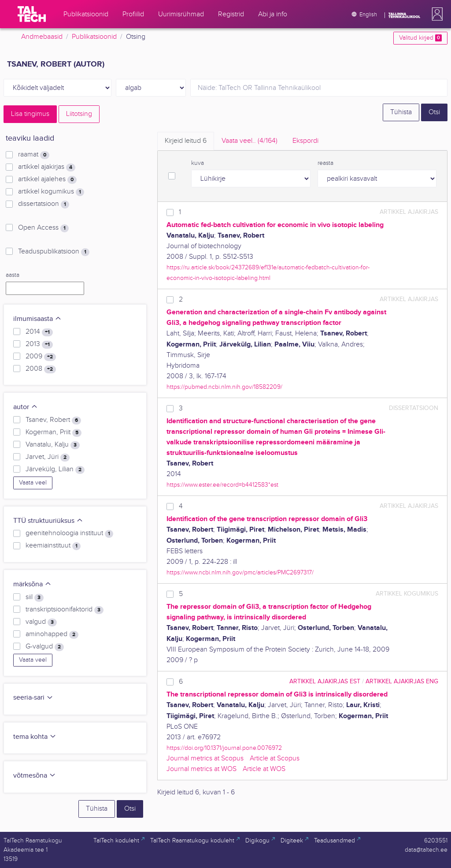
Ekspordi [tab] (305, 141)
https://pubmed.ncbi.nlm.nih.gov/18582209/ (224, 387)
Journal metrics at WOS (201, 769)
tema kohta (35, 737)
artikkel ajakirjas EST (325, 681)
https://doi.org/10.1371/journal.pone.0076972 (224, 748)
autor (26, 407)
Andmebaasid (42, 37)
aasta (13, 275)
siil (35, 597)
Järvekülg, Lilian (55, 469)
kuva (198, 163)
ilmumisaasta (37, 319)
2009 (41, 357)
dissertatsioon (44, 204)
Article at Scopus (275, 758)
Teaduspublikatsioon (54, 252)
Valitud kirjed (420, 38)
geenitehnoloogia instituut (69, 533)
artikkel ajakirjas (47, 167)
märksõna (32, 584)
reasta (325, 163)
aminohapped (52, 634)
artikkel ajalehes (47, 179)
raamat (34, 155)
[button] (436, 14)
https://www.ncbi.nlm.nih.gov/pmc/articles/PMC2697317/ (240, 572)
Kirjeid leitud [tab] (186, 141)
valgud (41, 622)
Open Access (43, 228)
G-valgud (45, 647)
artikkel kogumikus (51, 192)
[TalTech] (32, 14)
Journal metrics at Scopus (205, 758)
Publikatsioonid (94, 37)
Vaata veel (33, 483)
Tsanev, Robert (53, 420)
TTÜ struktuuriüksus (48, 521)
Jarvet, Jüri (48, 457)
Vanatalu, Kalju (53, 445)
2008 (41, 369)
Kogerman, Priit (54, 432)
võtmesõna (35, 776)
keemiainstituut (53, 546)
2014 (39, 332)
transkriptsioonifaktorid (65, 610)
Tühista (401, 112)
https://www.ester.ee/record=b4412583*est (222, 485)
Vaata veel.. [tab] (250, 141)
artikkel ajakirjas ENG (402, 681)
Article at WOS (264, 769)
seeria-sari (33, 698)
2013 (39, 344)
